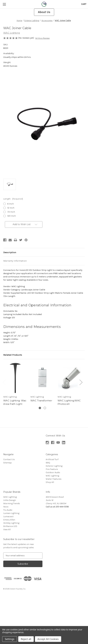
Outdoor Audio (53, 472)
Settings (10, 639)
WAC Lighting (52, 476)
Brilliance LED (10, 526)
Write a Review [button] (42, 38)
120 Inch (12, 216)
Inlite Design (10, 500)
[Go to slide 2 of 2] (45, 408)
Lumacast (8, 516)
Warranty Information (15, 261)
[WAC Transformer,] (42, 378)
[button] (44, 12)
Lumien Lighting (11, 513)
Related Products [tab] (13, 355)
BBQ (48, 463)
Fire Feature (52, 469)
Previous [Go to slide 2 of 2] (4, 382)
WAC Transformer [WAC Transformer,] (41, 401)
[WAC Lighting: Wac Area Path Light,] (15, 378)
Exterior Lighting (54, 466)
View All (7, 530)
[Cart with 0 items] (84, 4)
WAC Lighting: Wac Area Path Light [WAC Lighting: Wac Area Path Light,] (15, 402)
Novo (6, 507)
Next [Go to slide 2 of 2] (81, 382)
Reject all (26, 639)
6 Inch (11, 204)
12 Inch (11, 208)
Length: (13, 199)
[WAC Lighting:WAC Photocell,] (70, 378)
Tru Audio (8, 510)
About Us (44, 12)
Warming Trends (12, 503)
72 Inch (11, 212)
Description (10, 252)
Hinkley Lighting (11, 523)
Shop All (50, 482)
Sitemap (7, 463)
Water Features (54, 479)
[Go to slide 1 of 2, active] (40, 408)
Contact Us (9, 459)
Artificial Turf (52, 459)
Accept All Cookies (48, 639)
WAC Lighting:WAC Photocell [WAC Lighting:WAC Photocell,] (69, 402)
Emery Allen (9, 520)
